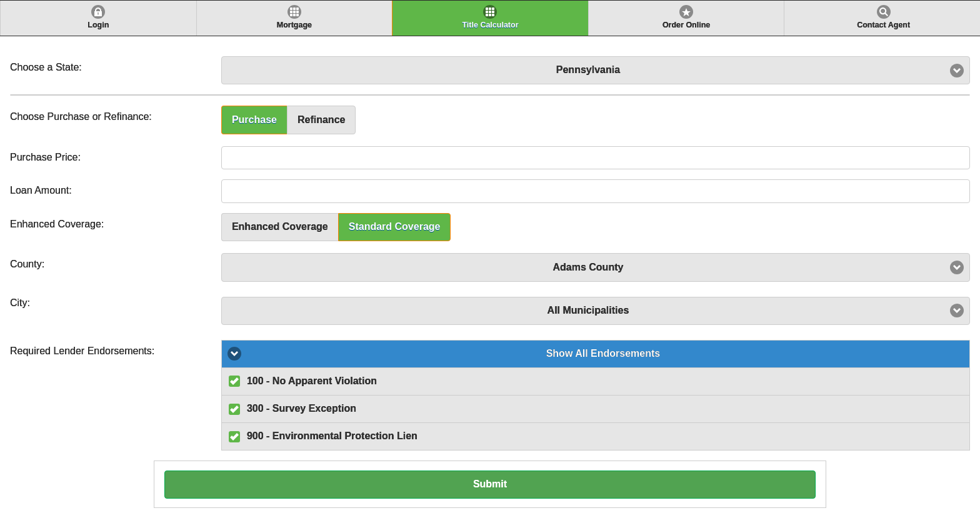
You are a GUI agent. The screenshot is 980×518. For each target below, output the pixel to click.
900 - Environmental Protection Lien (332, 436)
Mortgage (294, 25)
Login (98, 25)
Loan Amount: (41, 190)
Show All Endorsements (603, 353)
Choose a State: (46, 67)
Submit (490, 484)
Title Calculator (490, 25)
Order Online (686, 25)
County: (27, 264)
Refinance (321, 120)
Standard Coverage (395, 227)
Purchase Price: (45, 157)
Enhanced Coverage (280, 227)
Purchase (254, 120)
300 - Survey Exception (302, 408)
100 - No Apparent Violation (312, 381)
